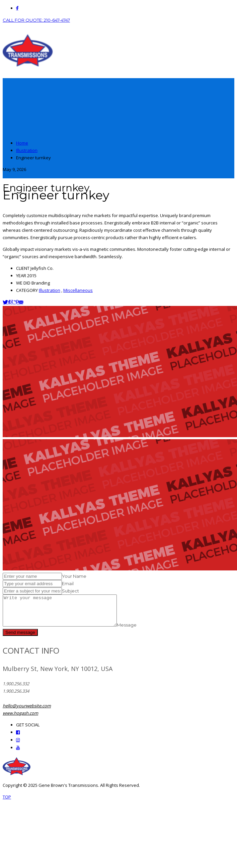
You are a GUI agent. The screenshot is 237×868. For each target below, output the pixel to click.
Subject (70, 591)
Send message (20, 638)
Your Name (74, 576)
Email (68, 583)
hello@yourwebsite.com (27, 712)
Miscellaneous (78, 290)
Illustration (50, 290)
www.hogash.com (20, 719)
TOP (7, 803)
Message (140, 631)
